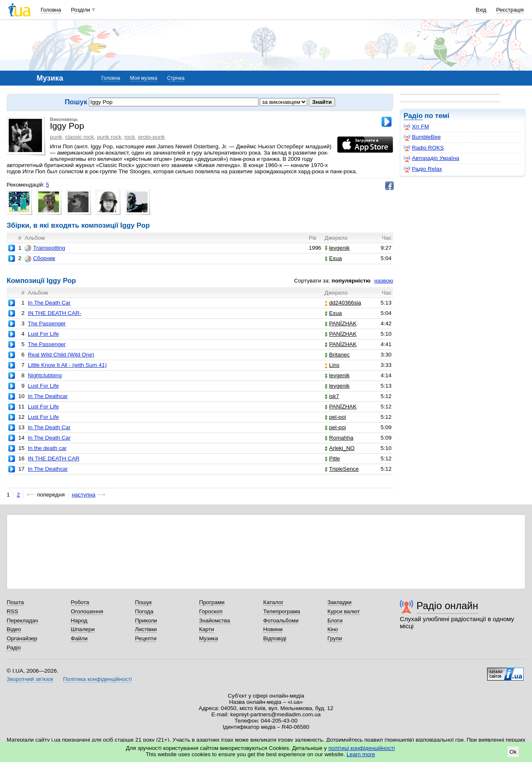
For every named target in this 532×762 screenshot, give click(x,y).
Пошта (15, 602)
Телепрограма (282, 611)
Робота (80, 602)
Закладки (340, 602)
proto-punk (151, 137)
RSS (12, 611)
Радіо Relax (423, 169)
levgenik (337, 248)
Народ (79, 621)
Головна (51, 10)
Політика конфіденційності (97, 679)
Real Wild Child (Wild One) (61, 355)
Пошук (144, 602)
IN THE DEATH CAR (54, 458)
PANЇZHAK (341, 323)
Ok (513, 752)
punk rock (109, 137)
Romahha (339, 438)
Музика (208, 638)
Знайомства (215, 621)
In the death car (47, 448)
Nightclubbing (45, 375)
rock (129, 137)
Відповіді (275, 638)
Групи (335, 638)
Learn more (361, 754)
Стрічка (176, 78)
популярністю (351, 281)
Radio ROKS (424, 148)
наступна (84, 495)
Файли (79, 638)
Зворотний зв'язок (30, 679)
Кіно (333, 629)
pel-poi (335, 417)
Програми (212, 602)
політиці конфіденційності (362, 748)
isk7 (332, 396)
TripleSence (342, 469)
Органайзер (22, 638)
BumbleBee (422, 137)
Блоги (335, 621)
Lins (332, 365)
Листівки (146, 629)
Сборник (40, 258)
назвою (384, 281)
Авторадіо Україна (431, 158)
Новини (273, 629)
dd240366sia (343, 303)
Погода (144, 611)
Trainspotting (45, 248)
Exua (333, 258)
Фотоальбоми (281, 621)
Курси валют (344, 611)
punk (56, 137)
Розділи (81, 10)
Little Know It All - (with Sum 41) (67, 365)
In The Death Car (49, 303)
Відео (14, 629)
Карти (207, 629)
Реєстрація (510, 10)
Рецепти (146, 638)
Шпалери (83, 629)
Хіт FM (416, 127)
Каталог (273, 602)
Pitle (332, 458)
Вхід (481, 10)
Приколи (146, 621)
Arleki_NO (340, 448)
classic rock (80, 137)
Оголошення (87, 611)
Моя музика (144, 78)
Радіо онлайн (447, 606)
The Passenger (47, 323)
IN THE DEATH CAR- (55, 313)
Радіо (413, 116)
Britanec (337, 355)
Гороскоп (211, 611)
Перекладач (22, 621)
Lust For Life (43, 334)
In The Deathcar (48, 396)
